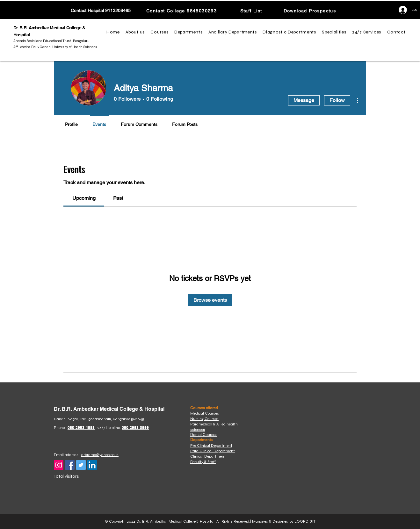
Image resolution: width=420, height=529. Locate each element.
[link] (84, 198)
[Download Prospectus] (310, 11)
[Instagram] (59, 465)
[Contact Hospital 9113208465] (101, 11)
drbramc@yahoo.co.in (100, 455)
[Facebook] (70, 465)
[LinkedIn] (92, 465)
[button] (136, 32)
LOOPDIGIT (305, 521)
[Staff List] (252, 11)
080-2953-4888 (81, 428)
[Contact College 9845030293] (182, 11)
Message (304, 100)
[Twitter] (81, 465)
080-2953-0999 (135, 428)
